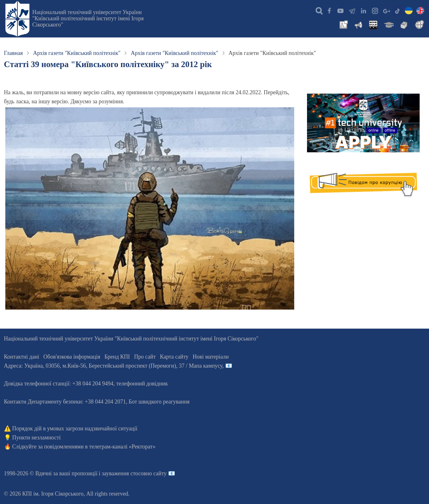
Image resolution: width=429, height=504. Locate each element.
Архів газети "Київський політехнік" (77, 53)
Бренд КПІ (117, 357)
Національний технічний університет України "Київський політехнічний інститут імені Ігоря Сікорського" (88, 18)
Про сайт (145, 357)
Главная (13, 53)
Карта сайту (174, 357)
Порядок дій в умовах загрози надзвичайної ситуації (75, 428)
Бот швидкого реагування (159, 402)
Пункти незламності (36, 438)
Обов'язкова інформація (72, 357)
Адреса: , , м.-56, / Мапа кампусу (113, 366)
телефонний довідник (142, 384)
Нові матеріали (211, 357)
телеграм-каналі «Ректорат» (122, 447)
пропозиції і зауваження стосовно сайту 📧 (123, 473)
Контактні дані (22, 357)
